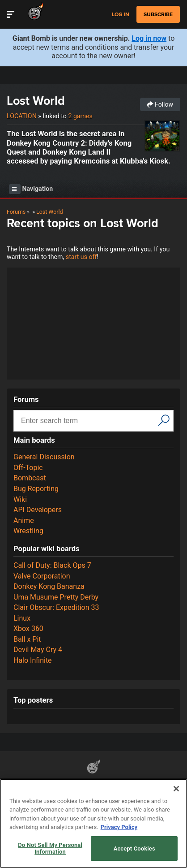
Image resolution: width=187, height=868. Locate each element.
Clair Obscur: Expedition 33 (56, 607)
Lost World (36, 101)
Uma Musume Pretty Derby (56, 597)
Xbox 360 (28, 628)
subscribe (158, 14)
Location (22, 116)
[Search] (164, 420)
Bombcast (30, 478)
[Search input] (87, 421)
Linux (22, 618)
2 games (80, 116)
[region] (93, 823)
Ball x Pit (27, 639)
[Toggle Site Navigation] (11, 14)
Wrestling (28, 531)
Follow (160, 104)
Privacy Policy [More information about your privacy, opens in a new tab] (119, 827)
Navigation (31, 189)
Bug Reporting (36, 489)
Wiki (20, 499)
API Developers (38, 510)
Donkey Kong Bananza (49, 586)
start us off (81, 257)
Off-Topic (28, 468)
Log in (121, 15)
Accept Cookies (134, 849)
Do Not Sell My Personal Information (50, 849)
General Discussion (44, 457)
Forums (16, 212)
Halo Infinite (33, 660)
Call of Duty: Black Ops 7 (52, 565)
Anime (24, 520)
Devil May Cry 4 (38, 650)
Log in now (149, 38)
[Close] (176, 789)
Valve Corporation (42, 576)
